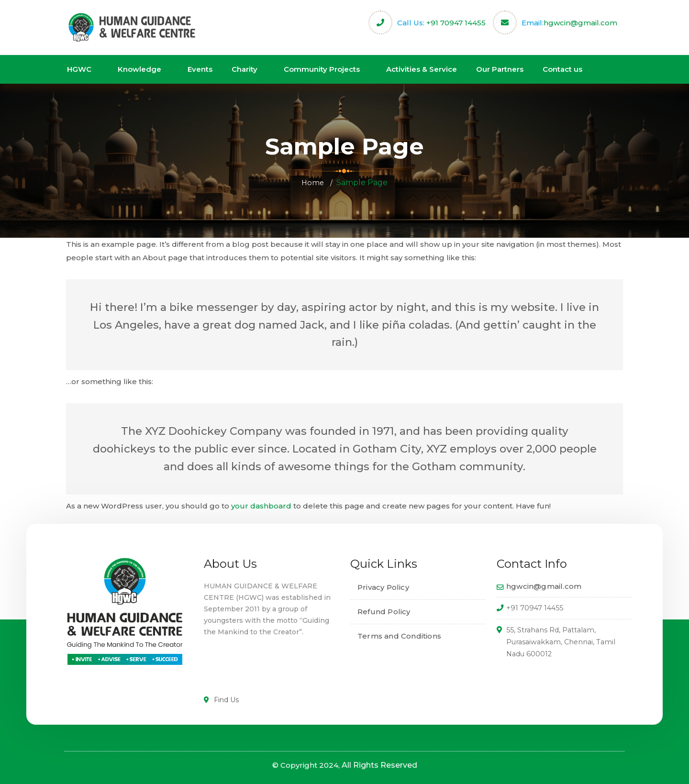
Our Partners (500, 69)
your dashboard (261, 506)
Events (200, 69)
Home (313, 182)
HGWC (79, 69)
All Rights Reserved (379, 765)
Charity (244, 69)
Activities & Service (422, 69)
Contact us (562, 69)
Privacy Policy (383, 587)
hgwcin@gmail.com (580, 23)
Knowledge (139, 69)
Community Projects (322, 69)
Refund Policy (384, 612)
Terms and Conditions (399, 636)
